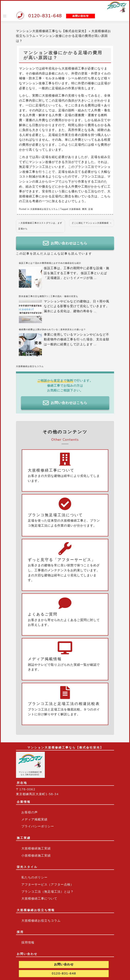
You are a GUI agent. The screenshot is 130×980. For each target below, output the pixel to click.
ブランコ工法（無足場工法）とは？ (47, 892)
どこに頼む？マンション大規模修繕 (90, 223)
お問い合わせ (64, 964)
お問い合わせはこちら (65, 243)
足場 (91, 209)
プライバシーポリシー (38, 826)
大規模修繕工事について (39, 899)
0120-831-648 (45, 16)
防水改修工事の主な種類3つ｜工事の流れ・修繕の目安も (48, 296)
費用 (84, 209)
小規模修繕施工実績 (36, 856)
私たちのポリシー (34, 877)
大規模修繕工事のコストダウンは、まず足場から (40, 226)
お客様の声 (30, 812)
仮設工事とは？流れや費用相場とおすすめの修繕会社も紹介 (50, 263)
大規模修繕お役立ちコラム (44, 209)
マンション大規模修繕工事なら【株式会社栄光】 (52, 31)
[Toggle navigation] (5, 16)
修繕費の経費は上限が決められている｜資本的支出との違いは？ (52, 330)
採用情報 (28, 943)
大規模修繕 (75, 209)
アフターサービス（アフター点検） (47, 885)
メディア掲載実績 (34, 820)
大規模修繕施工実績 (36, 849)
